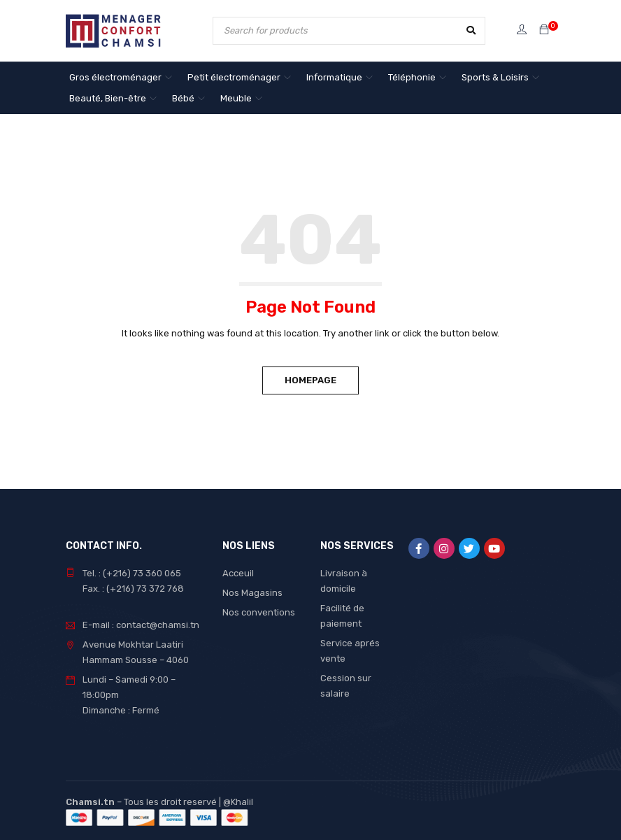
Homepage (310, 380)
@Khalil (238, 802)
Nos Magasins (252, 593)
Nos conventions (259, 612)
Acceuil (238, 573)
